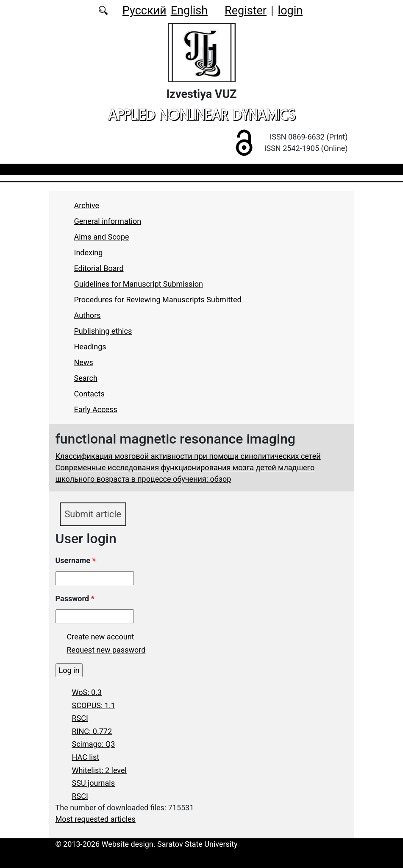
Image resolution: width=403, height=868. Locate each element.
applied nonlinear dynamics (202, 114)
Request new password (106, 650)
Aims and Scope (102, 237)
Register (246, 11)
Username (76, 560)
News (84, 362)
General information (108, 221)
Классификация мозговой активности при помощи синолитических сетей (188, 456)
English (189, 11)
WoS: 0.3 (87, 692)
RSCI (80, 718)
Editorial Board (99, 268)
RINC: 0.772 (92, 731)
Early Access (96, 409)
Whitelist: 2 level (99, 770)
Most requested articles (96, 819)
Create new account (101, 637)
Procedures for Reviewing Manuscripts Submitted (158, 300)
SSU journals (94, 783)
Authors (88, 315)
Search (86, 378)
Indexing (89, 253)
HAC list (86, 757)
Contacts (89, 394)
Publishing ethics (103, 331)
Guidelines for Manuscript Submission (139, 284)
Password (75, 599)
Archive (87, 205)
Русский (145, 11)
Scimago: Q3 (94, 744)
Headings (90, 347)
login (290, 11)
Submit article (93, 514)
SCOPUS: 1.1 (94, 705)
